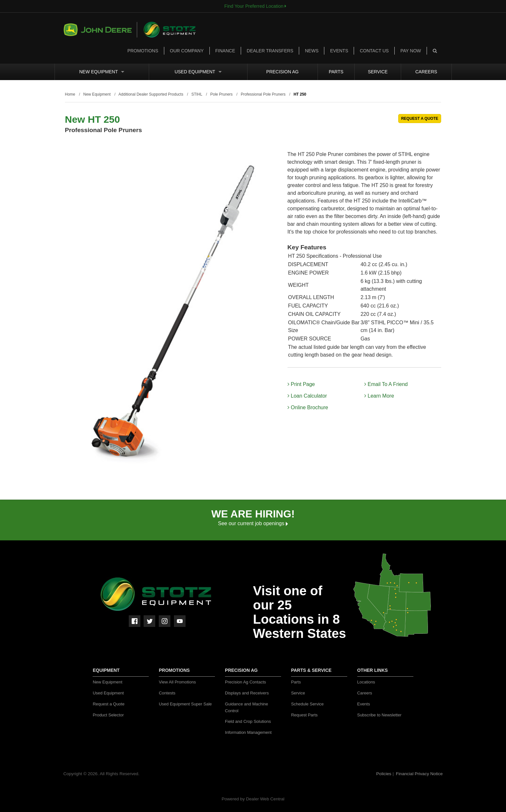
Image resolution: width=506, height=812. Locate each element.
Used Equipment (198, 72)
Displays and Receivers (247, 693)
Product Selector (108, 715)
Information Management (248, 732)
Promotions (143, 51)
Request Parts (304, 715)
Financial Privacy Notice (419, 774)
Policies (385, 774)
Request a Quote (108, 704)
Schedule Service (307, 704)
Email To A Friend (386, 384)
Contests (167, 693)
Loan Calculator (307, 396)
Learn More (379, 396)
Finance (225, 51)
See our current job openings (253, 523)
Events (339, 51)
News (312, 51)
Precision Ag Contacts (245, 682)
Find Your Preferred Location (255, 6)
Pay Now (411, 51)
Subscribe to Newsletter (379, 715)
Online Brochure (308, 407)
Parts (336, 72)
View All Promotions (177, 682)
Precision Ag (282, 72)
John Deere (100, 30)
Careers (426, 72)
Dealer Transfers (270, 51)
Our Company (187, 51)
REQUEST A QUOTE (420, 119)
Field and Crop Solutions (248, 721)
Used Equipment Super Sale (185, 704)
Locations (366, 682)
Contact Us (374, 51)
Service (378, 72)
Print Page (301, 384)
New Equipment (102, 72)
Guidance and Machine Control (247, 707)
